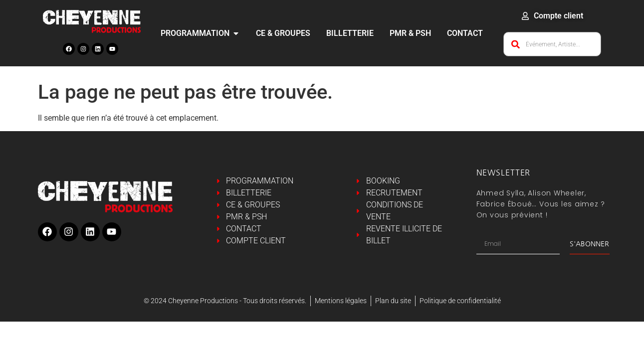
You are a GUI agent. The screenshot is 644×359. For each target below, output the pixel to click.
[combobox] (552, 44)
